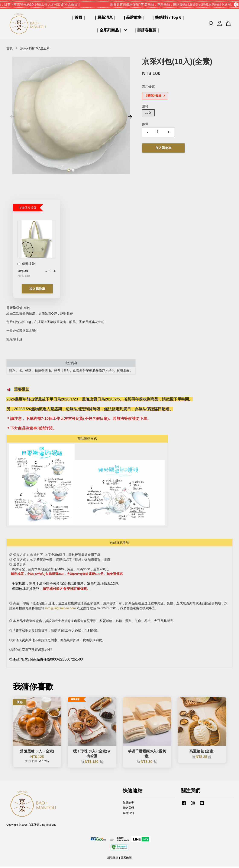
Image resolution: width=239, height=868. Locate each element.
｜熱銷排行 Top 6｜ (168, 18)
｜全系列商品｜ (111, 31)
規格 (145, 108)
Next (130, 118)
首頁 (10, 50)
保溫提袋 (26, 266)
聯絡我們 (128, 809)
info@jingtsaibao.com (61, 610)
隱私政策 (126, 859)
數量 (145, 126)
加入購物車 (37, 290)
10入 (148, 114)
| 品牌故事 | (134, 18)
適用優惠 (148, 88)
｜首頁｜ (78, 18)
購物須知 (128, 814)
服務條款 (113, 859)
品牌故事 (128, 804)
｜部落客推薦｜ (147, 31)
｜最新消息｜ (105, 18)
